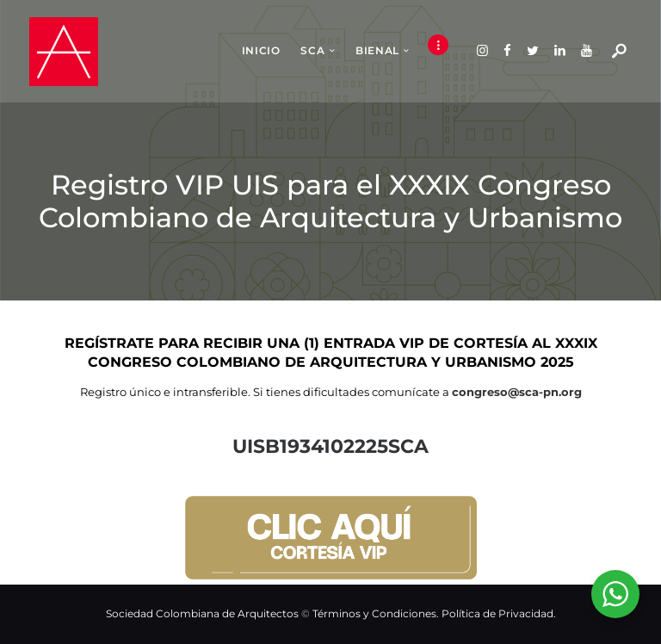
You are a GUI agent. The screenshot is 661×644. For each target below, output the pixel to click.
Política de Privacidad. (499, 613)
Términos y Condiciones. (377, 613)
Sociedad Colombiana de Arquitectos (202, 613)
